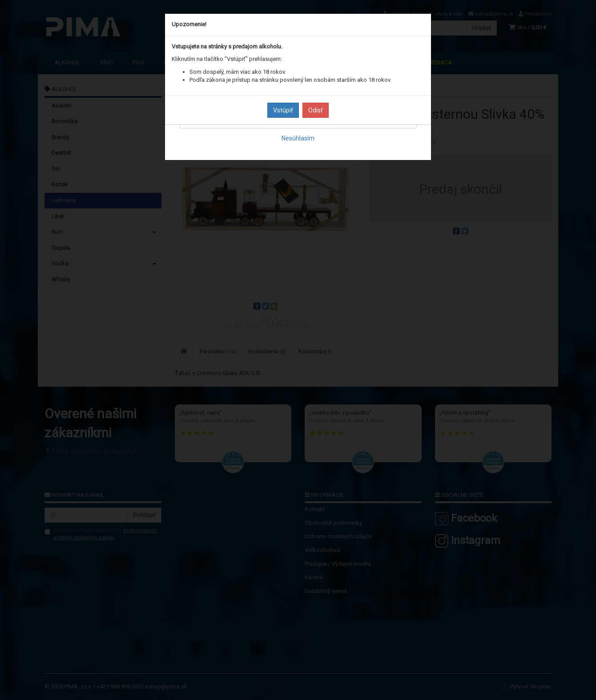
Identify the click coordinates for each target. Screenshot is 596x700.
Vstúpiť (283, 110)
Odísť (316, 110)
